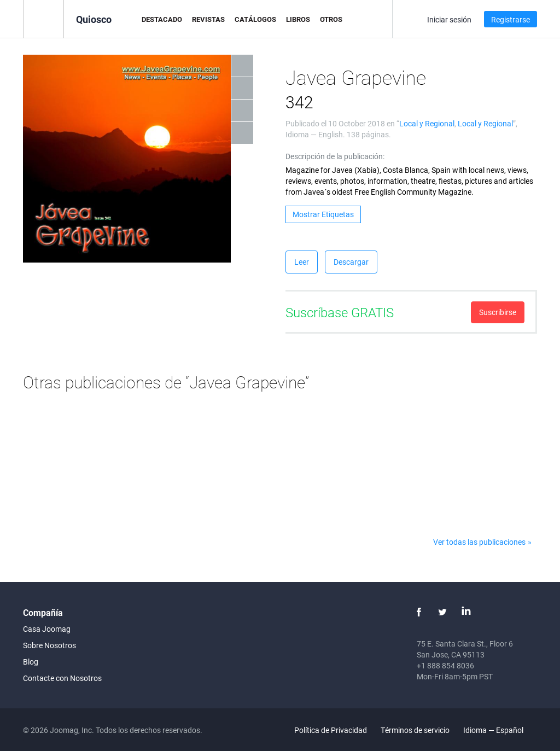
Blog (31, 662)
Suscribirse (498, 312)
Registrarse (511, 19)
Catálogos (255, 19)
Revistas (208, 19)
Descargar (351, 262)
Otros (331, 19)
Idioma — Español (500, 730)
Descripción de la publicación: (335, 156)
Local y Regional (427, 123)
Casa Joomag (47, 629)
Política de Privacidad (331, 730)
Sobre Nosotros (49, 645)
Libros (298, 19)
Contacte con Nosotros (62, 678)
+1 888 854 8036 (445, 665)
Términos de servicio (415, 730)
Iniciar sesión (449, 19)
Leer (302, 262)
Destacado (162, 19)
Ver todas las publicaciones (479, 542)
